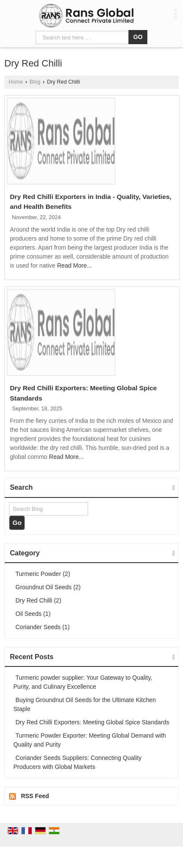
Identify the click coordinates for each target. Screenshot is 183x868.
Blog (35, 82)
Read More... (75, 265)
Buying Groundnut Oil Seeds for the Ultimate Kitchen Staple (85, 704)
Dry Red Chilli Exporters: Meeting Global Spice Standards (92, 722)
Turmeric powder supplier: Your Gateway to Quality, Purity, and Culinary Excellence (83, 682)
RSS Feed (35, 796)
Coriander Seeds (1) (43, 627)
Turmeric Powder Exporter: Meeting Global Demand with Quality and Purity (90, 740)
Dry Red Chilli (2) (38, 600)
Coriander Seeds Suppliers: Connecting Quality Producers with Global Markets (77, 762)
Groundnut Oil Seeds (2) (48, 587)
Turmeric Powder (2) (43, 574)
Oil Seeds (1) (33, 614)
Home (16, 82)
